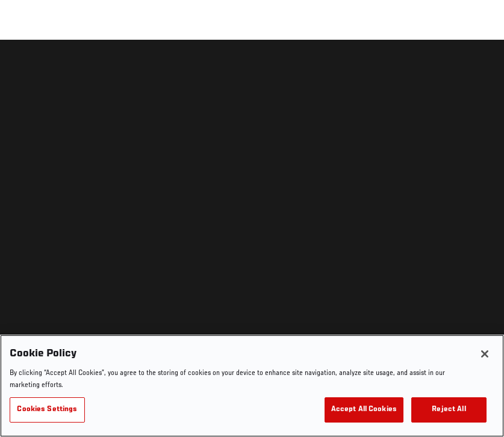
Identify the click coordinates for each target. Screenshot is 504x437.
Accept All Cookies (364, 410)
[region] (252, 386)
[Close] (485, 354)
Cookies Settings (47, 410)
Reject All (449, 410)
